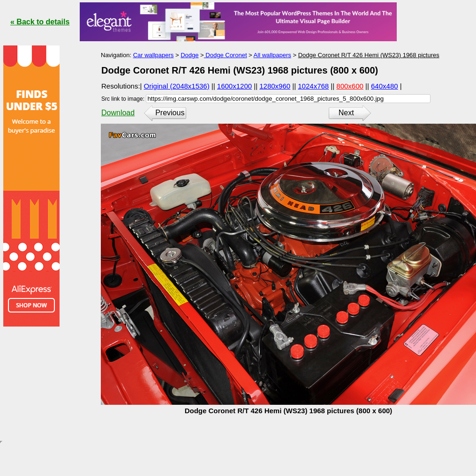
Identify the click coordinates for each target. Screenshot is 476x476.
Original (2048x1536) (177, 86)
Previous (170, 113)
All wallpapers (272, 55)
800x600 (350, 86)
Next (346, 113)
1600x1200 (234, 86)
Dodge (189, 55)
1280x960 (275, 86)
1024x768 (313, 86)
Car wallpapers (154, 55)
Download (118, 113)
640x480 (385, 86)
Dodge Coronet (226, 55)
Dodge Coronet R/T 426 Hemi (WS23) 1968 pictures (369, 55)
